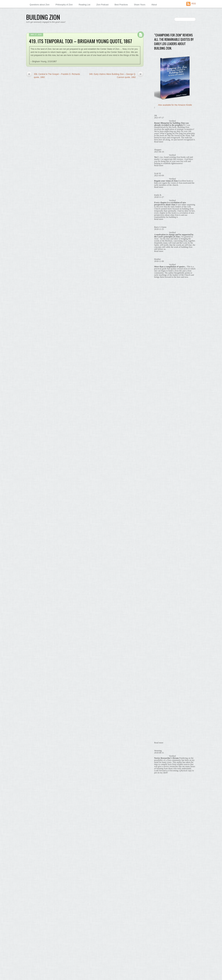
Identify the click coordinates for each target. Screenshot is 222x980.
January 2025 (161, 421)
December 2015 (162, 720)
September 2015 (162, 736)
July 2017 (159, 622)
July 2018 (159, 560)
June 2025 (159, 415)
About (154, 5)
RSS (194, 4)
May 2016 (159, 694)
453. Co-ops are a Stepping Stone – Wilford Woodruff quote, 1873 (175, 181)
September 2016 (162, 674)
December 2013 (162, 844)
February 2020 (161, 462)
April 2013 (159, 885)
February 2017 (161, 648)
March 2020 (160, 457)
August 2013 (160, 865)
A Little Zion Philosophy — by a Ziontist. (172, 197)
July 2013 (159, 870)
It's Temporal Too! (164, 311)
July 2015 (159, 746)
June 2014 (159, 813)
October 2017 (161, 607)
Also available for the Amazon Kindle (175, 105)
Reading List (85, 5)
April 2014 (159, 823)
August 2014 (160, 803)
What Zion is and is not (166, 337)
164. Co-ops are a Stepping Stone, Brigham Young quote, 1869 (175, 167)
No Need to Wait (164, 316)
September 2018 (162, 550)
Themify (158, 223)
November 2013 (162, 849)
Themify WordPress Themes (57, 971)
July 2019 (159, 498)
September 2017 (162, 612)
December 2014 (162, 782)
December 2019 (162, 472)
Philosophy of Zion (64, 5)
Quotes (158, 259)
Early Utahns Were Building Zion (171, 295)
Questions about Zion (40, 5)
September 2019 (162, 488)
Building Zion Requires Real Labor (172, 275)
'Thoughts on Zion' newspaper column (172, 239)
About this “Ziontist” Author (166, 200)
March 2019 (160, 519)
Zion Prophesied (163, 342)
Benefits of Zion (161, 249)
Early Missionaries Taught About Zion (173, 290)
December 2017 (162, 596)
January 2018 (161, 591)
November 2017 (162, 601)
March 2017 (160, 643)
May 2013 (159, 880)
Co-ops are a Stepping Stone (169, 285)
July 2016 (159, 684)
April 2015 (159, 761)
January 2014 (161, 839)
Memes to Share (162, 254)
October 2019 (161, 483)
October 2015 (161, 730)
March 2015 (160, 766)
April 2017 (159, 637)
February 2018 (161, 586)
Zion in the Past (161, 373)
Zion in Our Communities (166, 363)
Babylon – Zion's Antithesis (167, 244)
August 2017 (160, 617)
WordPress (40, 971)
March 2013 (160, 890)
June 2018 (159, 565)
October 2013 (161, 854)
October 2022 (161, 431)
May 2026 (159, 410)
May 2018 (159, 570)
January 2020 (161, 467)
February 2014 (161, 834)
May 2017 (159, 632)
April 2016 (159, 699)
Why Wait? (159, 357)
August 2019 (160, 493)
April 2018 (159, 575)
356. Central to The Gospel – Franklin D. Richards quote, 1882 (53, 76)
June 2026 (159, 405)
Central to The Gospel (166, 280)
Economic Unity (163, 306)
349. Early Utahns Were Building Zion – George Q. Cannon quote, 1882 (116, 76)
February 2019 (161, 524)
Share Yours (140, 5)
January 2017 (161, 653)
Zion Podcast (103, 5)
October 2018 (161, 544)
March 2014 (160, 828)
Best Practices (121, 5)
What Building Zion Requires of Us (172, 326)
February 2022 (161, 436)
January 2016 (161, 715)
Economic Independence (167, 301)
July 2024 (159, 426)
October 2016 (161, 668)
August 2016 (160, 679)
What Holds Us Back (165, 332)
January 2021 (161, 452)
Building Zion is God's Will (168, 270)
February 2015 (161, 772)
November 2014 (162, 787)
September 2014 (162, 797)
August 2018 (160, 555)
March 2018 (160, 581)
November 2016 (162, 663)
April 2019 (159, 513)
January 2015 (161, 777)
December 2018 (162, 534)
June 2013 (159, 875)
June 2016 (159, 689)
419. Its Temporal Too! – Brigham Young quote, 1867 (80, 41)
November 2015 (162, 725)
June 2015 (159, 751)
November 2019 (162, 477)
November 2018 (162, 539)
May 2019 (159, 508)
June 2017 (159, 627)
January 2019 (161, 529)
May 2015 (159, 756)
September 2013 (162, 859)
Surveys (158, 352)
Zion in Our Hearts (163, 368)
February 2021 (161, 446)
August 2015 (160, 741)
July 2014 (159, 808)
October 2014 (161, 792)
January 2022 (161, 441)
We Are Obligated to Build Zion (170, 321)
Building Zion (33, 968)
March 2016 (160, 705)
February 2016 (161, 710)
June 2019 (159, 503)
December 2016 (162, 658)
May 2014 (159, 818)
